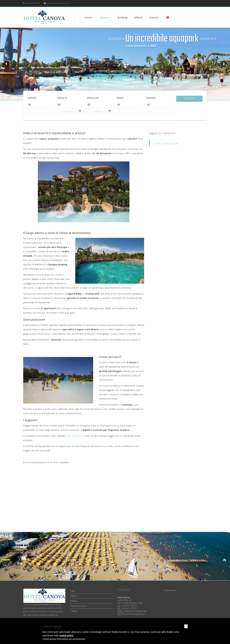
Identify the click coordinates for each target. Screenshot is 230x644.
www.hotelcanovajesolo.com (134, 614)
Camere (32, 98)
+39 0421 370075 (129, 606)
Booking (123, 17)
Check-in (62, 98)
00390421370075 (32, 3)
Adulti (120, 98)
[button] (186, 626)
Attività (106, 17)
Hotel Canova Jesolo (166, 143)
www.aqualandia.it (76, 436)
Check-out (93, 98)
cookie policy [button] (66, 635)
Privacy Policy (170, 590)
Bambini (151, 98)
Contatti (154, 17)
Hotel (89, 17)
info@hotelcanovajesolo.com (57, 3)
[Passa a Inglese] (167, 17)
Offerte (138, 17)
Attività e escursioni (79, 606)
